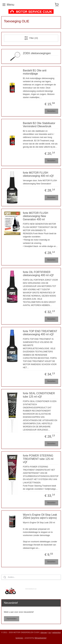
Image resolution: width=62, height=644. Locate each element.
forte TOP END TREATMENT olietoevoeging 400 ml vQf (40, 333)
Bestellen (51, 111)
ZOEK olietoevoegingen (37, 53)
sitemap (44, 632)
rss (50, 632)
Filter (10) (31, 38)
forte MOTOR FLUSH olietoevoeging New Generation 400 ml (36, 216)
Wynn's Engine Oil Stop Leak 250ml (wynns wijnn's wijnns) (40, 516)
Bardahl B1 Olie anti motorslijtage (35, 72)
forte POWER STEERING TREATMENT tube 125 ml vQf (38, 459)
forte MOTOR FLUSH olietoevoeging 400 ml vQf (38, 174)
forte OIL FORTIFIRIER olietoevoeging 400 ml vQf (38, 274)
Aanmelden (11, 619)
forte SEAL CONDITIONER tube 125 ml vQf (39, 395)
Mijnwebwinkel (41, 638)
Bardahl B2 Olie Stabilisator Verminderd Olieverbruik (39, 125)
